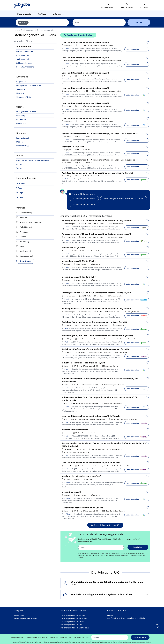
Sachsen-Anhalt (23, 59)
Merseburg (21, 116)
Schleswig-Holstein (24, 63)
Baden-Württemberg (25, 67)
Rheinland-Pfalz (23, 55)
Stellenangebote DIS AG (85, 204)
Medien (19, 142)
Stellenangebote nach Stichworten (75, 628)
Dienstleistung (22, 146)
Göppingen (21, 123)
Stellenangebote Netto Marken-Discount (124, 199)
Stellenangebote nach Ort (71, 625)
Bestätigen (25, 261)
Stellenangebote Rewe (84, 199)
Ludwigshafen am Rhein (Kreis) (29, 85)
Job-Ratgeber (19, 615)
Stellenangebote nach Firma (72, 622)
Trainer (19, 168)
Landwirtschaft (23, 138)
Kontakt (110, 615)
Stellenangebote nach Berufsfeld (74, 618)
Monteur (20, 164)
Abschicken (140, 637)
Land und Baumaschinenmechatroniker (33, 160)
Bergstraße (21, 82)
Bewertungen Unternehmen (25, 618)
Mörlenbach (21, 119)
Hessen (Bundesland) (25, 52)
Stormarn (20, 93)
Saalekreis (21, 89)
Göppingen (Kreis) (24, 97)
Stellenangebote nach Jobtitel (73, 615)
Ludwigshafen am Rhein (26, 112)
